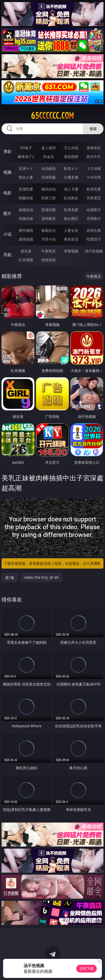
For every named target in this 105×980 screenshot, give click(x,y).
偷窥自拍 (26, 210)
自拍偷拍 (49, 168)
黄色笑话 (71, 239)
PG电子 (26, 148)
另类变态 (94, 198)
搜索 (93, 129)
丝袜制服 (49, 177)
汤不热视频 (94, 251)
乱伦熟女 (71, 198)
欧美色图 (71, 210)
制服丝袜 (26, 198)
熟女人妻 (26, 177)
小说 (7, 234)
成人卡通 (71, 189)
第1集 (10, 577)
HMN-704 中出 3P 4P (41, 577)
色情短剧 (49, 260)
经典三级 (49, 198)
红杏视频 (26, 260)
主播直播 (71, 177)
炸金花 (49, 157)
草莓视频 (71, 251)
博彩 (7, 152)
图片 (7, 213)
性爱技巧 (94, 239)
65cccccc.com (52, 116)
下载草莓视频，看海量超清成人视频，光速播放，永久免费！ (52, 563)
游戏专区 (94, 148)
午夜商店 (49, 251)
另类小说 (49, 239)
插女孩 (26, 251)
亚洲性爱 (26, 189)
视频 (7, 172)
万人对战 (71, 148)
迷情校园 (26, 239)
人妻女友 (71, 230)
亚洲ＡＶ (26, 168)
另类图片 (94, 218)
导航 (7, 255)
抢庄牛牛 (94, 157)
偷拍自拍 (49, 189)
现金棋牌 (71, 157)
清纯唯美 (49, 218)
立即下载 (87, 969)
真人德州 (49, 148)
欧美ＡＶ (71, 168)
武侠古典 (94, 230)
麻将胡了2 (26, 157)
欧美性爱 (94, 189)
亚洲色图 (49, 210)
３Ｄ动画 (94, 168)
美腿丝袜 (26, 218)
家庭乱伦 (49, 230)
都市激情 (26, 230)
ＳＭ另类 (94, 177)
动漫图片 (94, 210)
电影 (7, 193)
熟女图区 (71, 218)
